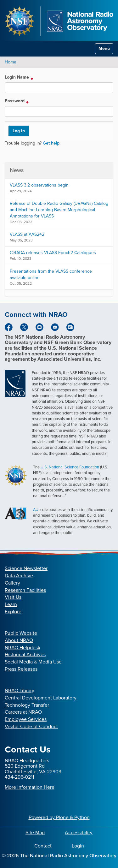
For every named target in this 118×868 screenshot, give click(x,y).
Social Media (19, 662)
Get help (51, 143)
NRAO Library (20, 690)
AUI (36, 510)
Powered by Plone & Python (59, 817)
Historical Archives (25, 654)
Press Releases (21, 669)
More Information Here (30, 787)
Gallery (12, 583)
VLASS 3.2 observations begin (39, 185)
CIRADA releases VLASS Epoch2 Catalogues (53, 253)
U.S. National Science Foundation (70, 467)
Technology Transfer (27, 705)
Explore (13, 612)
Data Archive (19, 576)
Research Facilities (25, 590)
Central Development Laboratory (41, 698)
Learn (11, 604)
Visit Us (13, 597)
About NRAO (19, 640)
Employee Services (26, 719)
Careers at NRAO (23, 712)
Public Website (21, 633)
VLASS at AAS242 (27, 234)
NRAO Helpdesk (22, 648)
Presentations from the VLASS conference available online (51, 274)
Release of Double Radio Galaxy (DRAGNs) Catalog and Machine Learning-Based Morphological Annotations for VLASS (59, 210)
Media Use (50, 662)
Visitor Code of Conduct (31, 726)
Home (11, 62)
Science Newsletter (26, 568)
